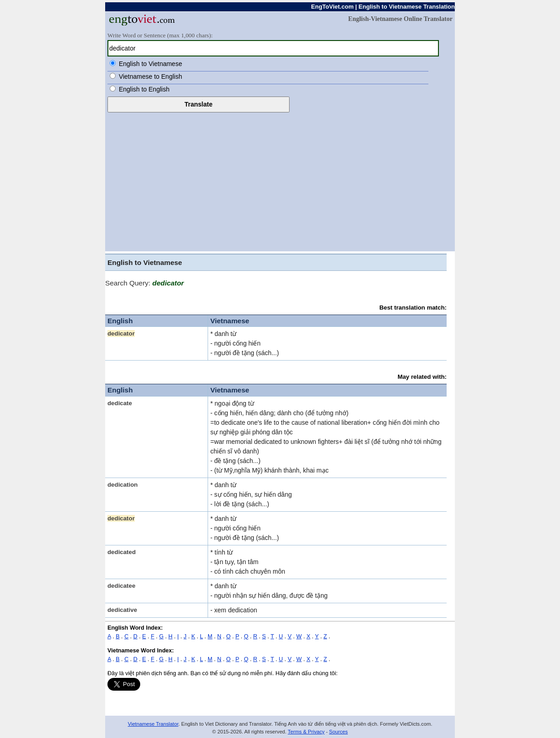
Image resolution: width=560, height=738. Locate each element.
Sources (339, 732)
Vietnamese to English (150, 76)
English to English (144, 89)
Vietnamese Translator (153, 724)
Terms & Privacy (306, 732)
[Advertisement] (280, 181)
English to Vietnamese (150, 64)
